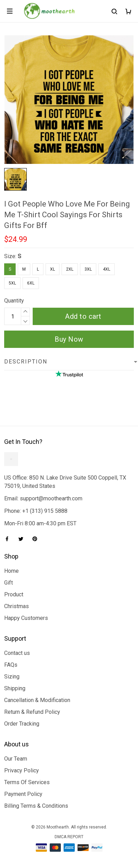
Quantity (14, 301)
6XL (31, 283)
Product (14, 594)
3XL (88, 269)
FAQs (11, 665)
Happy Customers (26, 618)
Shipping (15, 688)
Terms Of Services (27, 782)
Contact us (17, 653)
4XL (107, 269)
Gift (9, 583)
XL (52, 269)
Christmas (17, 606)
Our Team (16, 759)
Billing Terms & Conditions (36, 806)
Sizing (12, 677)
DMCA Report (69, 837)
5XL (12, 283)
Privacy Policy (22, 770)
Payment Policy (23, 794)
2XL (70, 269)
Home (11, 571)
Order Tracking (22, 724)
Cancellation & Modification (37, 700)
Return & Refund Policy (32, 712)
